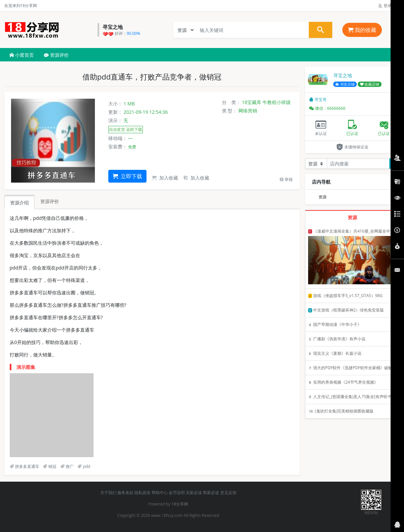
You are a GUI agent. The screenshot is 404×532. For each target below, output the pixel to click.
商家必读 (211, 493)
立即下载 (127, 176)
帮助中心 (160, 493)
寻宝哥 (318, 100)
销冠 (50, 466)
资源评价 (56, 55)
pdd (84, 466)
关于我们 (108, 493)
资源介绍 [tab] (19, 203)
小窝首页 (22, 55)
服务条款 (125, 493)
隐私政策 (142, 493)
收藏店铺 (370, 84)
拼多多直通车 (24, 466)
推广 (67, 466)
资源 (323, 197)
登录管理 (389, 6)
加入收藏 (165, 178)
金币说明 (177, 493)
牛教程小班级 (277, 102)
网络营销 (248, 111)
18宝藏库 (251, 102)
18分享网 (180, 504)
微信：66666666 (327, 108)
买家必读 (194, 493)
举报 (286, 179)
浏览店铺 (345, 84)
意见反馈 (228, 493)
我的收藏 (362, 30)
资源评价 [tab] (50, 201)
